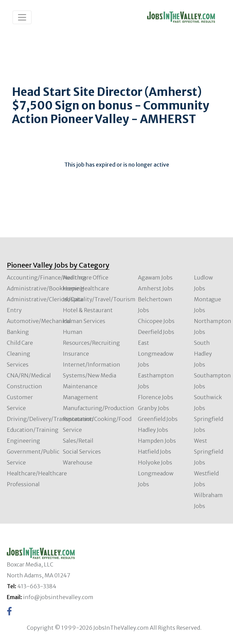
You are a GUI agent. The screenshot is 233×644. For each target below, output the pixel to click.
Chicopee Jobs (156, 321)
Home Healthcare (86, 288)
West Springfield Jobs (209, 452)
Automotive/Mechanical (39, 321)
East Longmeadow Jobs (156, 354)
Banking (18, 332)
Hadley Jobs (153, 430)
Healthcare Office (86, 277)
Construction (24, 386)
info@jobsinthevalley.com (58, 597)
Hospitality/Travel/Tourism (99, 299)
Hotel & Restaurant (88, 310)
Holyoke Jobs (155, 462)
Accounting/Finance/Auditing (46, 277)
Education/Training (33, 430)
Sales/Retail (78, 441)
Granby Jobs (154, 408)
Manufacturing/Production (98, 408)
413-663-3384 (37, 586)
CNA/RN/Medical (29, 375)
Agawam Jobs (155, 277)
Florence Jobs (156, 397)
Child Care (20, 343)
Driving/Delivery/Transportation (50, 419)
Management (80, 397)
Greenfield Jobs (158, 419)
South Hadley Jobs (203, 354)
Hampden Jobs (157, 441)
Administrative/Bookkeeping (45, 288)
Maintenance (80, 386)
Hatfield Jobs (155, 452)
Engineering (23, 441)
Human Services (84, 321)
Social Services (82, 452)
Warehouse (78, 462)
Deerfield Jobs (156, 332)
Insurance (76, 354)
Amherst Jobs (156, 288)
